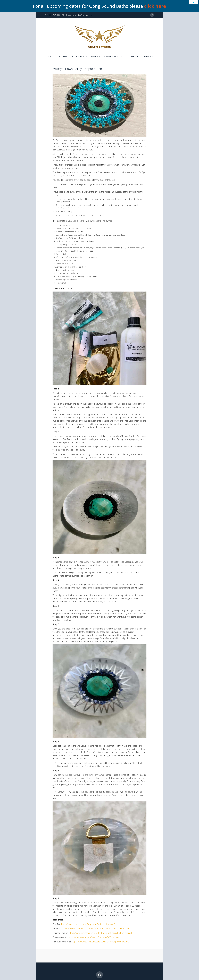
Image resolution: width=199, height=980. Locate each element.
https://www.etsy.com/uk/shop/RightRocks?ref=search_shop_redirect (101, 933)
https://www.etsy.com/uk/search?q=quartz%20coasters (94, 937)
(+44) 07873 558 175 (55, 15)
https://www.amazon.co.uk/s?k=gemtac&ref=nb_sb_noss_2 (88, 924)
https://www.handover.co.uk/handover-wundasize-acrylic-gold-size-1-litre (98, 928)
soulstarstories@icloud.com (80, 15)
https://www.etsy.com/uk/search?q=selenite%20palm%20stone (100, 942)
